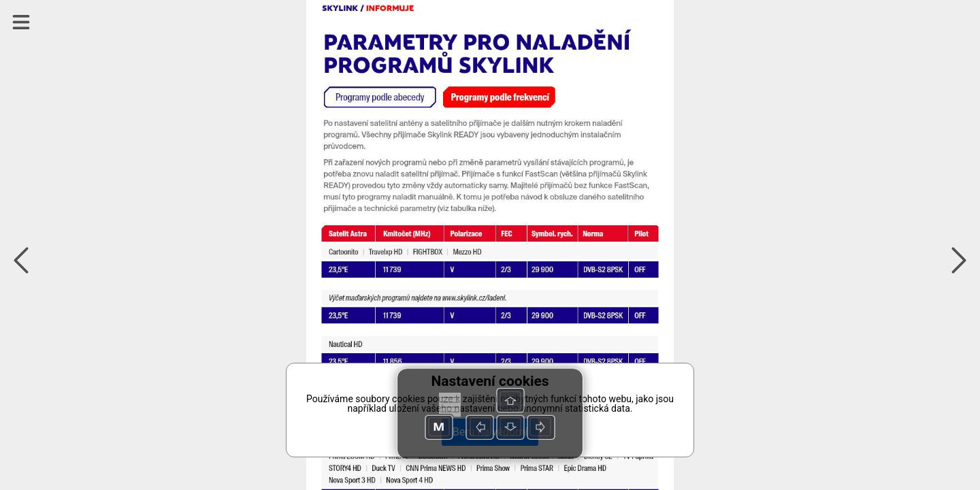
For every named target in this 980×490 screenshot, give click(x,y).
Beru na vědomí (490, 432)
